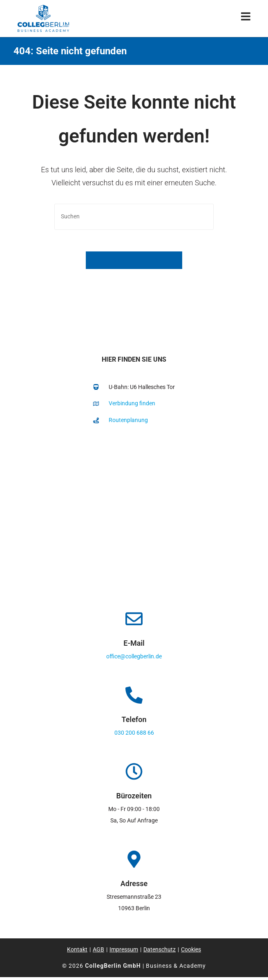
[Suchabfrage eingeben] (134, 217)
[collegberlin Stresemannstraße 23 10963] (134, 517)
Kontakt (77, 952)
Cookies (191, 952)
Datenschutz (160, 952)
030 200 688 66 (134, 736)
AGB (98, 952)
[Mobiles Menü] (246, 18)
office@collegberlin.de (134, 659)
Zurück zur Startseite (134, 263)
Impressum (124, 952)
